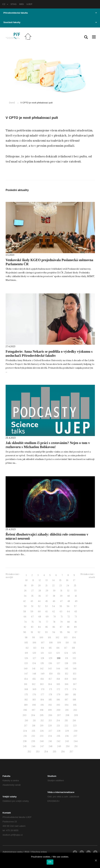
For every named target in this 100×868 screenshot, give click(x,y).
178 (50, 695)
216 (74, 721)
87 (61, 627)
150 (51, 674)
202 (75, 710)
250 (68, 746)
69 (47, 617)
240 (42, 741)
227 (50, 731)
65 (76, 612)
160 (75, 679)
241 (50, 741)
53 (46, 606)
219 (42, 726)
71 (62, 617)
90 (25, 632)
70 (55, 617)
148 (34, 674)
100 (41, 638)
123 (58, 653)
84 (39, 627)
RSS (27, 852)
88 (68, 627)
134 (34, 663)
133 (26, 663)
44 (39, 601)
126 (26, 658)
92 (39, 632)
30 (54, 591)
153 (75, 674)
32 (68, 591)
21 (46, 586)
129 (51, 658)
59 (32, 612)
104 (74, 638)
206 (50, 715)
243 (67, 741)
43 (32, 601)
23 (61, 586)
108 (51, 643)
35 (32, 596)
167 (75, 684)
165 (58, 684)
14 (53, 580)
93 (46, 632)
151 (59, 674)
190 (34, 705)
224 (25, 731)
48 (69, 601)
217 (26, 726)
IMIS (22, 4)
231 (25, 736)
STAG (14, 4)
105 (26, 643)
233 (42, 736)
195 (75, 705)
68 (40, 617)
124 (66, 653)
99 (34, 638)
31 (61, 591)
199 (50, 710)
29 (47, 591)
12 (40, 580)
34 (25, 596)
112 (27, 648)
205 (42, 715)
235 (58, 736)
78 (54, 622)
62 (54, 612)
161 (26, 684)
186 (58, 700)
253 (38, 752)
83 (32, 627)
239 (33, 741)
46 (54, 601)
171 (51, 689)
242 (59, 741)
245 (25, 746)
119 (26, 653)
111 (75, 643)
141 (34, 669)
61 (47, 612)
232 (33, 736)
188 (74, 700)
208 (67, 715)
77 (47, 622)
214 (58, 721)
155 (34, 679)
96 (69, 632)
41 (76, 596)
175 (26, 695)
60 (39, 612)
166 (67, 684)
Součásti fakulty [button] (50, 22)
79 (61, 622)
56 (68, 606)
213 (50, 721)
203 (24, 715)
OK (50, 862)
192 (50, 705)
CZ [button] (5, 4)
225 (33, 731)
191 (42, 705)
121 (42, 653)
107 (43, 643)
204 (33, 715)
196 (25, 710)
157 (50, 679)
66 (25, 617)
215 (66, 721)
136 (50, 663)
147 (26, 674)
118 (73, 648)
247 (42, 746)
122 (50, 653)
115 (50, 648)
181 (75, 695)
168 (26, 689)
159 (66, 679)
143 (50, 669)
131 (67, 658)
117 (66, 648)
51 (32, 606)
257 (71, 752)
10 (26, 580)
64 (68, 612)
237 (75, 736)
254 (46, 752)
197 (34, 710)
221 (58, 726)
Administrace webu (13, 852)
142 (42, 669)
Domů (12, 103)
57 (75, 606)
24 (68, 586)
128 (42, 658)
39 (61, 596)
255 (55, 752)
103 (66, 638)
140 (26, 669)
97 (76, 632)
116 (58, 648)
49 (76, 601)
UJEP (29, 4)
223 (75, 726)
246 (33, 746)
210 (26, 721)
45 (47, 601)
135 (42, 663)
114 (43, 648)
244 (76, 741)
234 (50, 736)
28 (40, 591)
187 (66, 700)
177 (42, 695)
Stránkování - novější (13, 576)
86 (54, 627)
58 (25, 612)
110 (67, 643)
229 (67, 731)
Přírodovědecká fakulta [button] (50, 13)
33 (75, 591)
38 (54, 596)
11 (33, 580)
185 (50, 700)
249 (59, 746)
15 (60, 580)
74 (25, 622)
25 (75, 586)
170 (43, 689)
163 (42, 684)
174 (74, 689)
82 (25, 627)
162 (34, 684)
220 (50, 726)
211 (34, 721)
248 (51, 746)
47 (61, 601)
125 (74, 653)
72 (69, 617)
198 (42, 710)
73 (76, 617)
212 (42, 721)
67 (32, 617)
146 (75, 669)
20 (39, 586)
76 (40, 622)
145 (66, 669)
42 (24, 601)
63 (61, 612)
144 (58, 669)
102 (57, 638)
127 (34, 658)
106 (34, 643)
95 (61, 632)
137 (58, 663)
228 (59, 731)
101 (49, 638)
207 (59, 715)
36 (40, 596)
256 (63, 752)
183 (34, 700)
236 (67, 736)
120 (34, 653)
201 (67, 710)
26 (25, 591)
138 (66, 663)
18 (25, 586)
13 (47, 580)
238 (25, 741)
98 (26, 638)
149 (43, 674)
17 (74, 580)
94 (54, 632)
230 (76, 731)
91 (32, 632)
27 (32, 591)
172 (58, 689)
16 (67, 580)
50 (25, 606)
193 (58, 705)
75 (32, 622)
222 (66, 726)
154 (26, 679)
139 (74, 663)
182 (26, 700)
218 (34, 726)
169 (34, 689)
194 (67, 705)
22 (53, 586)
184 (42, 700)
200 (58, 710)
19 (32, 586)
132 (74, 658)
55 (61, 606)
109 (59, 643)
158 (58, 679)
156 (42, 679)
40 (69, 596)
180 (67, 695)
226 (42, 731)
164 (50, 684)
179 (59, 695)
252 (29, 752)
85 (47, 627)
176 (34, 695)
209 (76, 715)
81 (76, 622)
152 (67, 674)
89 (75, 627)
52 (39, 606)
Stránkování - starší (88, 576)
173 (66, 689)
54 (54, 606)
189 (26, 705)
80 (69, 622)
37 (47, 596)
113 (35, 648)
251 (76, 746)
